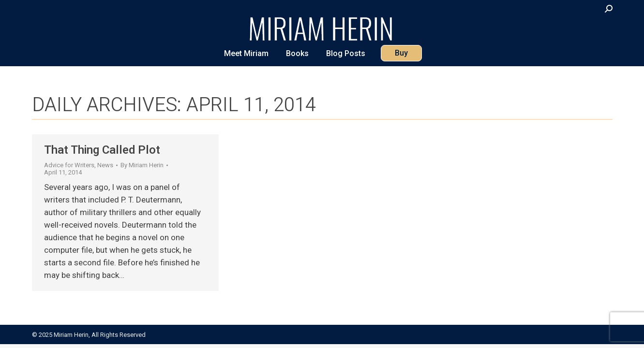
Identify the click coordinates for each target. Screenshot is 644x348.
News (105, 165)
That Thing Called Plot (102, 150)
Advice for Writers (69, 165)
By (142, 165)
